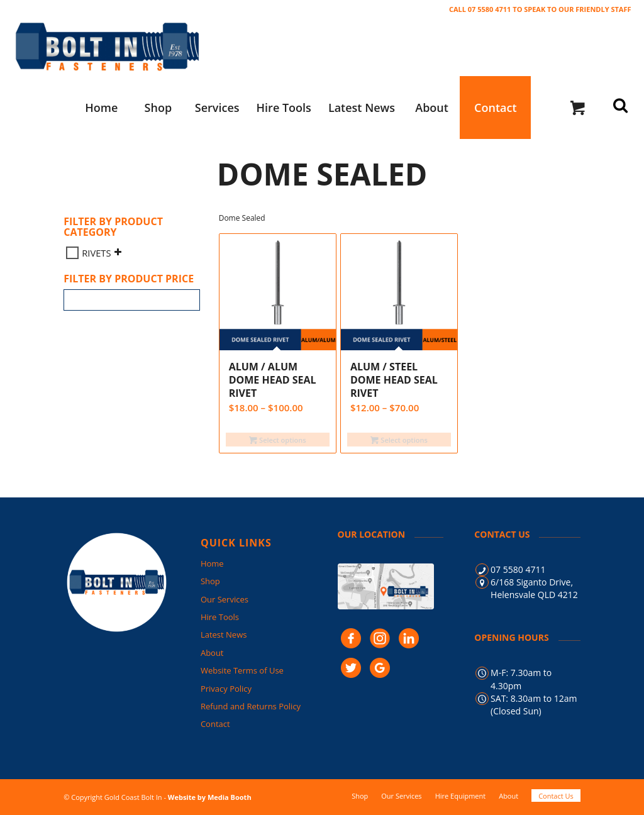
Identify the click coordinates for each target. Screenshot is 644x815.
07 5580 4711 (518, 569)
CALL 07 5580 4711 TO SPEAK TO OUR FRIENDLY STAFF (540, 9)
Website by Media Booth (210, 797)
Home (212, 563)
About (212, 653)
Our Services (225, 599)
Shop (210, 581)
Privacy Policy (226, 689)
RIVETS (96, 253)
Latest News (224, 635)
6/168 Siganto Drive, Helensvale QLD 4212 (534, 588)
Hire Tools (220, 617)
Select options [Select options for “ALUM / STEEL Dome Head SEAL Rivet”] (399, 440)
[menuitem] (101, 108)
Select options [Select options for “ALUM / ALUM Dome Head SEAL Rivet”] (277, 440)
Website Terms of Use (242, 670)
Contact (215, 724)
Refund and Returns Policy (251, 706)
